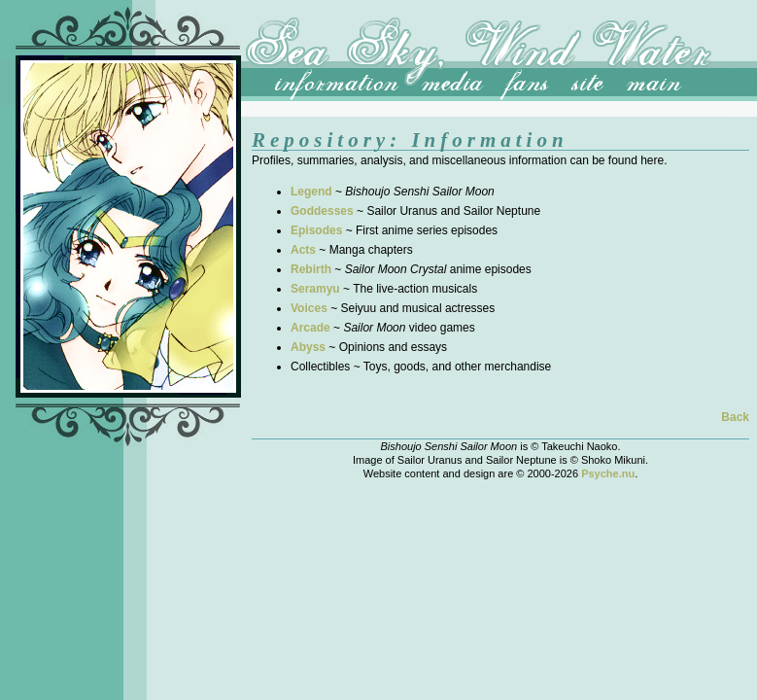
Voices (309, 308)
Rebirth (311, 269)
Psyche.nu (608, 473)
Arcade (310, 328)
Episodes (316, 230)
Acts (303, 250)
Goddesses (322, 211)
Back (735, 417)
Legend (311, 192)
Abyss (308, 347)
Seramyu (315, 289)
